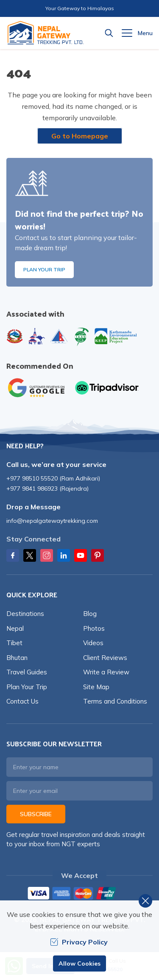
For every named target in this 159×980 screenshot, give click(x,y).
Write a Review (106, 672)
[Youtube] (81, 555)
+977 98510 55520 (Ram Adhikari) (53, 478)
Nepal (15, 628)
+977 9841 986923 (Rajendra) (47, 489)
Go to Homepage (80, 136)
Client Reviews (105, 658)
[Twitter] (30, 555)
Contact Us (22, 701)
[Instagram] (47, 555)
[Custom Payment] (79, 894)
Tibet (14, 643)
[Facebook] (13, 555)
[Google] (38, 388)
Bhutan (17, 658)
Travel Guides (27, 672)
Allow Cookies (79, 963)
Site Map (96, 687)
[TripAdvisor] (107, 388)
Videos (93, 643)
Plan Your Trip (44, 269)
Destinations (25, 614)
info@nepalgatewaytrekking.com (52, 521)
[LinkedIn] (64, 555)
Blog (90, 614)
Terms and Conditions (115, 701)
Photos (94, 628)
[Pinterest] (98, 555)
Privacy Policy (79, 942)
